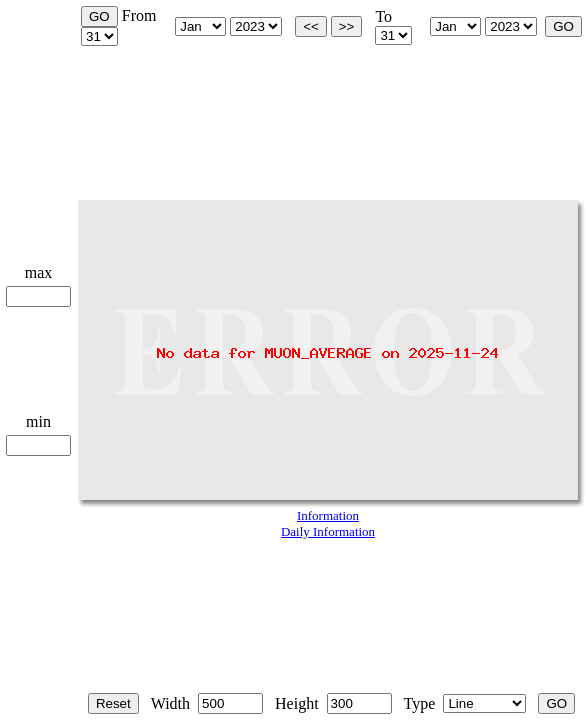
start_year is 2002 (256, 26)
